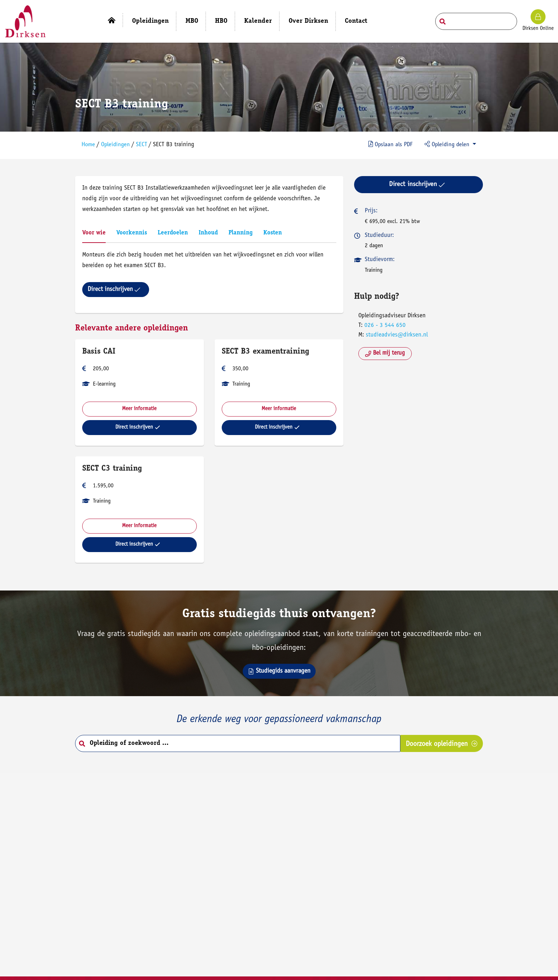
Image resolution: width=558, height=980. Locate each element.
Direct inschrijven (115, 288)
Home (90, 144)
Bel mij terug (385, 352)
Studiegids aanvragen (279, 672)
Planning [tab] (242, 232)
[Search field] (476, 21)
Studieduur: (379, 234)
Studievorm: (379, 258)
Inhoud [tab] (209, 232)
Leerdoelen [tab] (174, 232)
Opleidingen (117, 144)
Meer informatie (140, 407)
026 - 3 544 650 (385, 324)
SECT (144, 144)
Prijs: (371, 210)
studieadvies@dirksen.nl (396, 334)
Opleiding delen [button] (446, 143)
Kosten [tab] (274, 232)
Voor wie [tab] (95, 232)
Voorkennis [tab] (133, 232)
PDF (388, 143)
